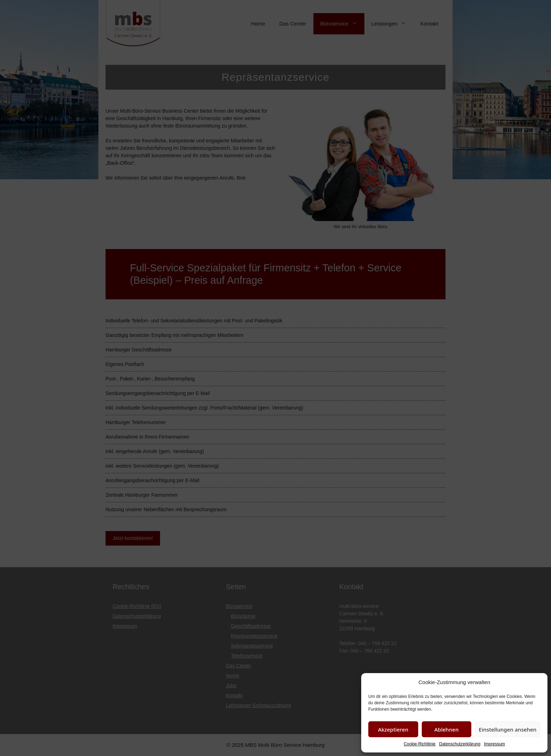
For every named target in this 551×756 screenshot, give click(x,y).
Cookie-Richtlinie (420, 744)
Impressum (495, 744)
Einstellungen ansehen (508, 729)
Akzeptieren (393, 729)
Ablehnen (447, 729)
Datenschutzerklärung (460, 744)
